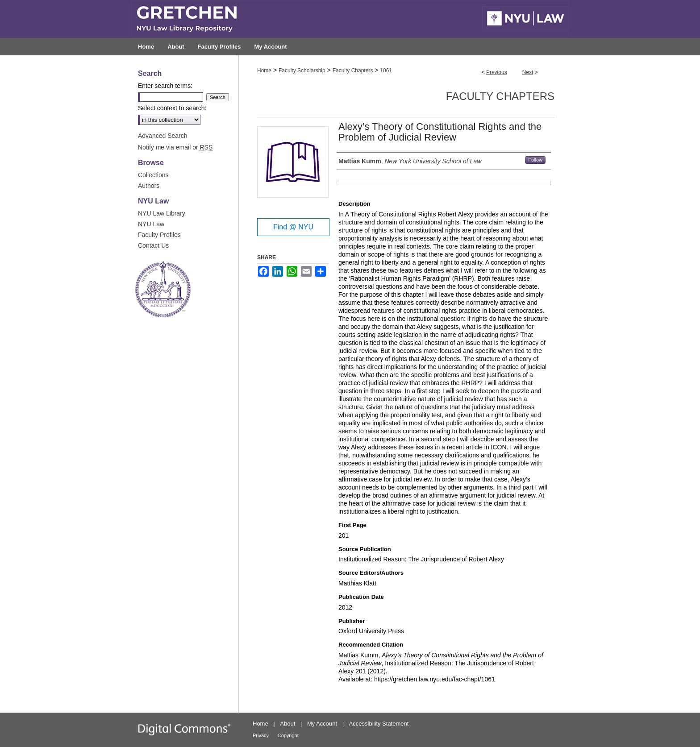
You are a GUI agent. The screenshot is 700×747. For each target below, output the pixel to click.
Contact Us (153, 245)
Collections (153, 175)
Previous (497, 72)
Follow (535, 160)
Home (264, 71)
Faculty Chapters (353, 71)
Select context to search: (172, 108)
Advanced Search (163, 136)
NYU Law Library (162, 213)
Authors (149, 186)
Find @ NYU (293, 227)
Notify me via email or (175, 147)
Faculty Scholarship (302, 71)
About (287, 724)
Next (528, 72)
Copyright (288, 735)
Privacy (261, 735)
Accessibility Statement (379, 724)
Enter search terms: (165, 86)
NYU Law (151, 224)
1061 (386, 71)
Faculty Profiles (159, 235)
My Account (322, 724)
